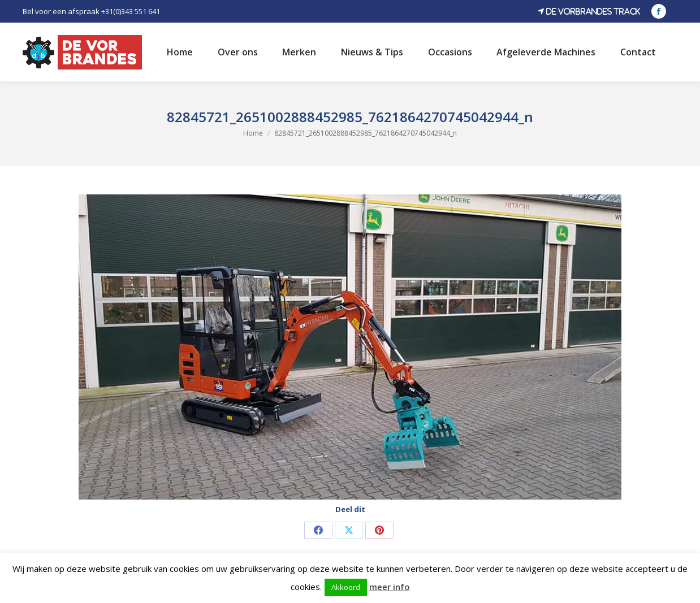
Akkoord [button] (346, 587)
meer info (390, 587)
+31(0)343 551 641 (131, 11)
